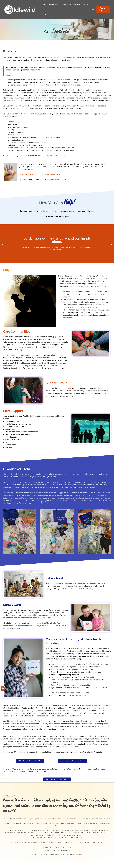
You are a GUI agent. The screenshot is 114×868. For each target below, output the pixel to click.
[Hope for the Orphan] (20, 10)
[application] (58, 5)
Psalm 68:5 (106, 95)
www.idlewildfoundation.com (94, 705)
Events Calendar (65, 388)
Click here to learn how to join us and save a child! (40, 174)
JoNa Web (79, 854)
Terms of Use (59, 847)
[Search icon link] (93, 10)
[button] (103, 10)
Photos (68, 847)
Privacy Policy (48, 847)
